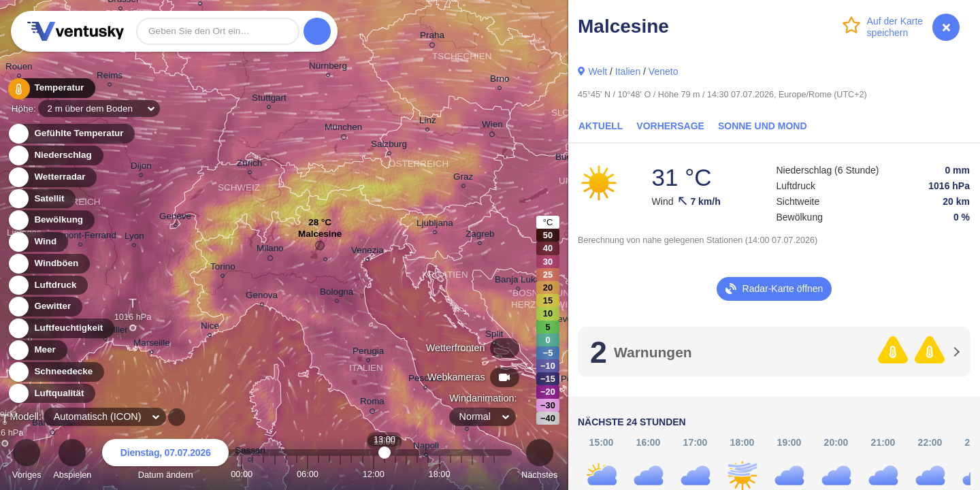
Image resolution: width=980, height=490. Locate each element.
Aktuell (601, 126)
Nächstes (539, 461)
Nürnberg (328, 68)
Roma (372, 404)
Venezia (367, 252)
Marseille (152, 345)
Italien (628, 71)
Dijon (141, 168)
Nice (210, 328)
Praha (432, 37)
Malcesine (320, 237)
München (343, 129)
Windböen (48, 264)
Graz (463, 179)
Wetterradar (52, 177)
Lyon (134, 238)
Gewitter (45, 307)
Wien (492, 127)
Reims (110, 77)
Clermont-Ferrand (80, 237)
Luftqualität (51, 394)
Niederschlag (55, 156)
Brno (500, 81)
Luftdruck (47, 285)
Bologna (337, 294)
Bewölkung (51, 220)
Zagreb (480, 236)
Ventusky (73, 31)
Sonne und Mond (763, 126)
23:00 (494, 474)
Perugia (368, 353)
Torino (223, 268)
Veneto (664, 71)
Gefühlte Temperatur (71, 134)
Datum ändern (165, 461)
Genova (262, 297)
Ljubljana (435, 225)
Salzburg (389, 146)
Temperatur (51, 88)
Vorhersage (670, 126)
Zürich (249, 165)
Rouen (19, 68)
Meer (37, 350)
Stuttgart (269, 100)
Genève (175, 218)
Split (494, 336)
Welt (598, 71)
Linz (428, 122)
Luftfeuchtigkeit (61, 328)
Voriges (27, 461)
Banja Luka (518, 281)
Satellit (42, 199)
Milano (270, 250)
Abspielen (72, 461)
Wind (37, 242)
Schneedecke (55, 372)
